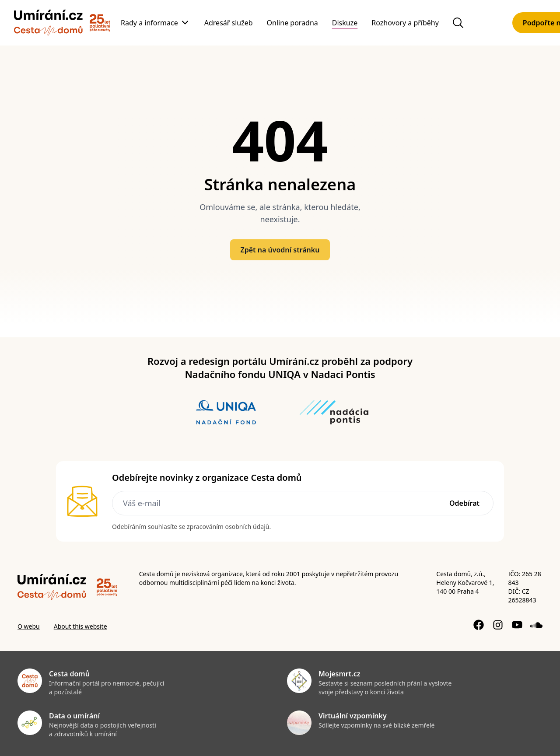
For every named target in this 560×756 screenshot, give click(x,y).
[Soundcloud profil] (536, 625)
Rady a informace (149, 23)
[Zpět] (48, 23)
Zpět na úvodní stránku (280, 250)
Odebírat (464, 503)
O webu (29, 626)
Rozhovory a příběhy (405, 23)
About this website (80, 626)
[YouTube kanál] (517, 625)
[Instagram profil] (498, 625)
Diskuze (345, 23)
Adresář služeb (229, 23)
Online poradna (292, 23)
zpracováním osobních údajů (228, 527)
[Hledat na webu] (458, 23)
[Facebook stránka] (479, 625)
